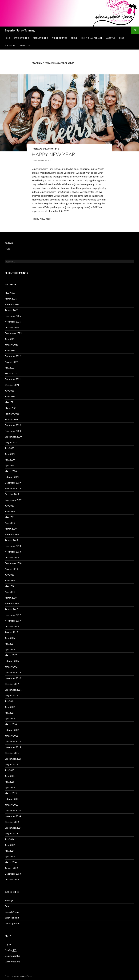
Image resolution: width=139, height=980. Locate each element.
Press (7, 249)
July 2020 (10, 448)
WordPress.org (12, 962)
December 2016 (13, 672)
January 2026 (11, 310)
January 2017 (11, 667)
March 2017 (11, 655)
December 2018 (13, 546)
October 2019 (12, 494)
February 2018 (12, 603)
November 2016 (13, 678)
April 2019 (10, 523)
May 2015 (10, 782)
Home (7, 38)
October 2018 (12, 557)
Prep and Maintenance (92, 38)
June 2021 (10, 396)
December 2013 (13, 874)
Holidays (37, 149)
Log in (8, 944)
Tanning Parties (60, 38)
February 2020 (12, 477)
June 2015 (10, 776)
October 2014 (12, 822)
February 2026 (12, 304)
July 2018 (10, 575)
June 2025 (10, 339)
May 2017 (10, 644)
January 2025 (11, 345)
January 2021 (11, 419)
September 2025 (13, 333)
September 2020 (13, 437)
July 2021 (10, 391)
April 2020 (10, 465)
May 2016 (10, 713)
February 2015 (12, 799)
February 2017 (12, 661)
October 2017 (12, 626)
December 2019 (13, 483)
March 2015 (11, 793)
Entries (11, 950)
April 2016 (10, 718)
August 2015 (11, 764)
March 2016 (11, 724)
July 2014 (10, 839)
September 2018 (13, 563)
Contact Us (24, 46)
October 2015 (12, 753)
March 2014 (11, 862)
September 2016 (13, 690)
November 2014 (13, 816)
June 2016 (10, 707)
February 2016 (12, 730)
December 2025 (13, 316)
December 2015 (13, 741)
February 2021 (12, 414)
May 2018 (10, 586)
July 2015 (10, 770)
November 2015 (13, 747)
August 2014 (11, 833)
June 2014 (10, 845)
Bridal (74, 38)
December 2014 (13, 810)
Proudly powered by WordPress (18, 976)
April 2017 (10, 649)
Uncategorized (12, 923)
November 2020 (13, 431)
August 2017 (11, 632)
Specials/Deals (12, 912)
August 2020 (11, 442)
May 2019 (10, 517)
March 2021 (11, 408)
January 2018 (11, 609)
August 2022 (11, 362)
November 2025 (13, 322)
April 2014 (10, 856)
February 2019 (12, 534)
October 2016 (12, 684)
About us (111, 38)
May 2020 (10, 460)
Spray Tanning (51, 149)
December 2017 (13, 615)
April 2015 (10, 787)
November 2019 (13, 488)
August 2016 (11, 695)
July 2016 (10, 701)
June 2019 (10, 511)
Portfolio (10, 46)
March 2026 (11, 299)
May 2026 (10, 293)
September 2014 (13, 828)
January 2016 (11, 736)
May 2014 (10, 851)
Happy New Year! (54, 154)
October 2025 (12, 327)
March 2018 (11, 598)
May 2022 (10, 368)
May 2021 (10, 402)
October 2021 (12, 385)
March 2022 (11, 373)
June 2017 (10, 638)
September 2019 (13, 500)
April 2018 (10, 592)
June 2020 (10, 454)
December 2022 (13, 356)
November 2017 (13, 621)
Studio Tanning (22, 38)
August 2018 (11, 569)
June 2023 (10, 350)
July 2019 (10, 506)
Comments (13, 956)
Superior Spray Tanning (20, 30)
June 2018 (10, 580)
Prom (7, 906)
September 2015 (13, 759)
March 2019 (11, 529)
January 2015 (11, 805)
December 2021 (13, 379)
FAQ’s (122, 38)
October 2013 (12, 879)
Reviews (9, 243)
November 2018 (13, 552)
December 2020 (13, 425)
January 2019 (11, 540)
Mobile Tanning (41, 38)
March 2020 (11, 471)
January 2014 (11, 868)
